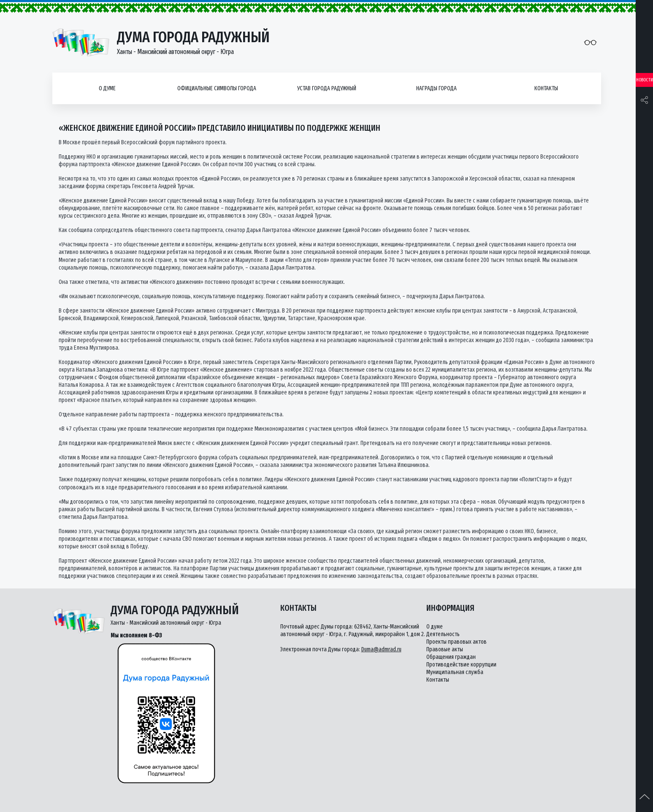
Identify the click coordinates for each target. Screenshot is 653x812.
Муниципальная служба (455, 672)
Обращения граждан (451, 657)
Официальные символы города (217, 88)
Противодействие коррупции (461, 665)
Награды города (436, 88)
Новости (645, 80)
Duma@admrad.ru (381, 649)
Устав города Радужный (327, 88)
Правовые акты (445, 649)
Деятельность (443, 634)
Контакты (546, 88)
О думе (107, 88)
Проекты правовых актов (457, 642)
